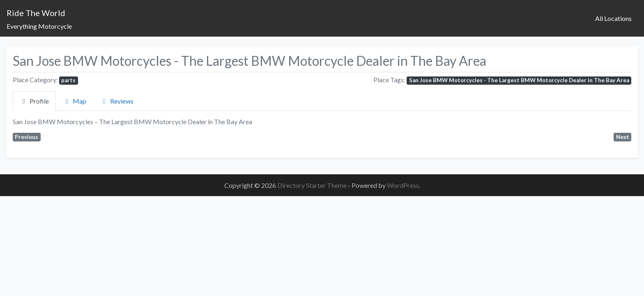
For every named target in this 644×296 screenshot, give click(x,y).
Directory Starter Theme (313, 185)
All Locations (613, 18)
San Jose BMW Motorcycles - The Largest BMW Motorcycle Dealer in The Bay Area (519, 80)
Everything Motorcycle (39, 26)
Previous (26, 137)
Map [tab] (75, 101)
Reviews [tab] (117, 101)
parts (68, 80)
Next (623, 137)
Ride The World (36, 13)
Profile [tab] (34, 101)
